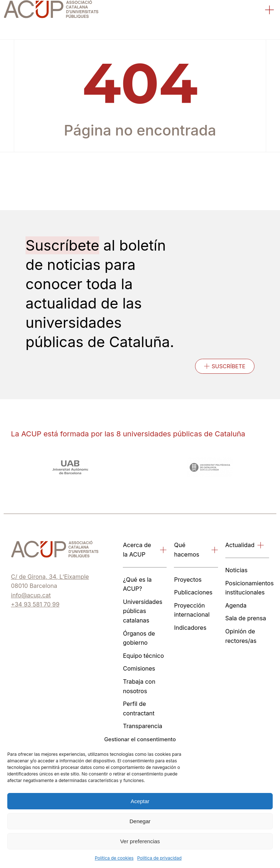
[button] (270, 11)
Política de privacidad (159, 858)
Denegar (140, 821)
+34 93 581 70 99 (35, 604)
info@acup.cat (31, 595)
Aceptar (140, 801)
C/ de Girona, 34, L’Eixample (50, 577)
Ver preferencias (140, 841)
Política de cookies (114, 858)
